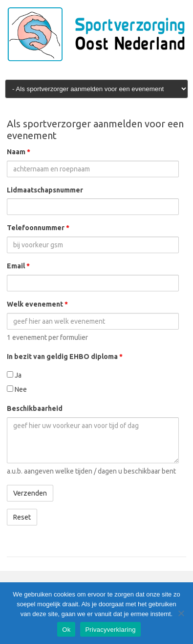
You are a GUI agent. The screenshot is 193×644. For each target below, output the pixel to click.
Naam (19, 152)
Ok (66, 630)
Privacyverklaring (110, 630)
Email (18, 266)
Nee (17, 389)
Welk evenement (37, 304)
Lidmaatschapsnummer (45, 190)
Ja (14, 375)
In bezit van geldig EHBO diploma (65, 357)
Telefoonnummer (38, 228)
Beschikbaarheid (35, 408)
